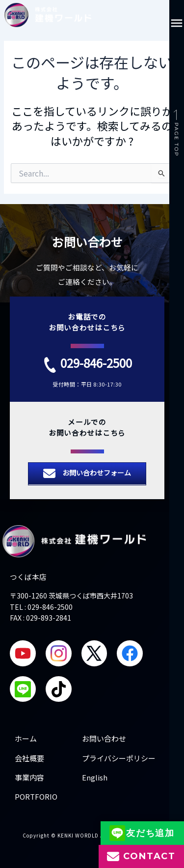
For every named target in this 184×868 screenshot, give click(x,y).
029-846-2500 (96, 363)
